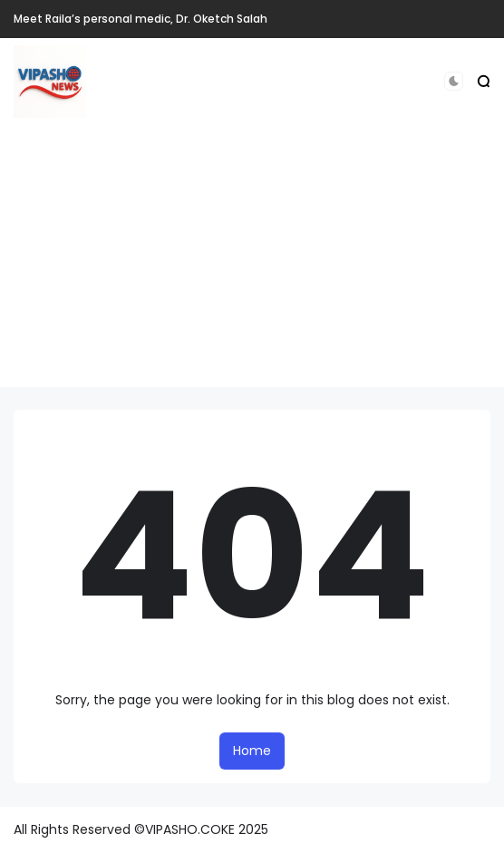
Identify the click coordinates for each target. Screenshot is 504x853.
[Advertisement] (252, 260)
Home (252, 751)
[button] (454, 81)
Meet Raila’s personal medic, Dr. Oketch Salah (141, 19)
